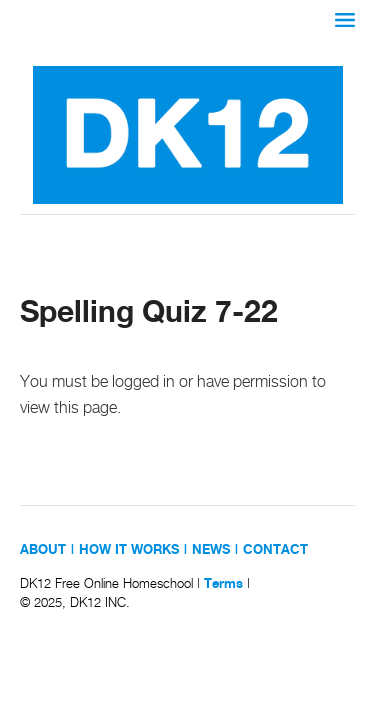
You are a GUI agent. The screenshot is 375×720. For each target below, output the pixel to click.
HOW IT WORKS (129, 550)
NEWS (211, 550)
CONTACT (275, 550)
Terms (223, 584)
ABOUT (43, 550)
